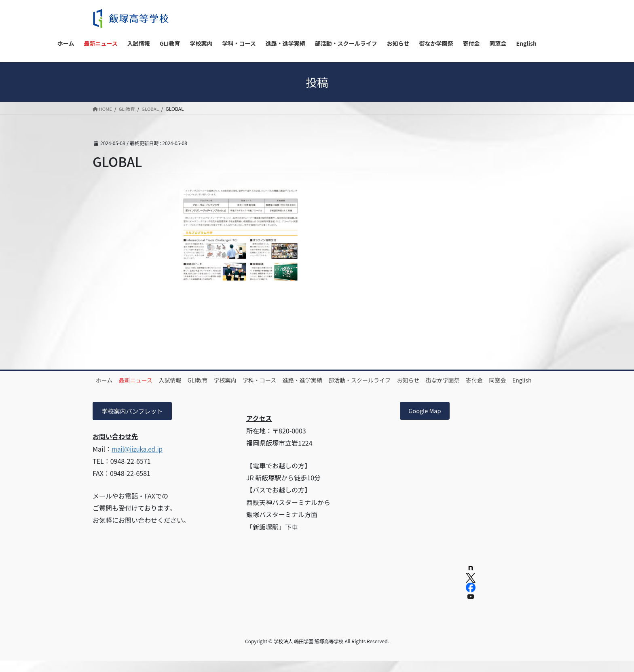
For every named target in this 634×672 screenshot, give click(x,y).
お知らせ (455, 380)
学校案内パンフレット (134, 421)
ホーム (107, 380)
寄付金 (107, 389)
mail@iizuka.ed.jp (139, 459)
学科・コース (290, 380)
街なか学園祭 (495, 380)
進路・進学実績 (338, 380)
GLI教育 (217, 380)
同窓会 (136, 389)
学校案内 (250, 380)
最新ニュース (144, 380)
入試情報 (184, 380)
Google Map (427, 421)
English (166, 389)
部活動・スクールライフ (401, 380)
